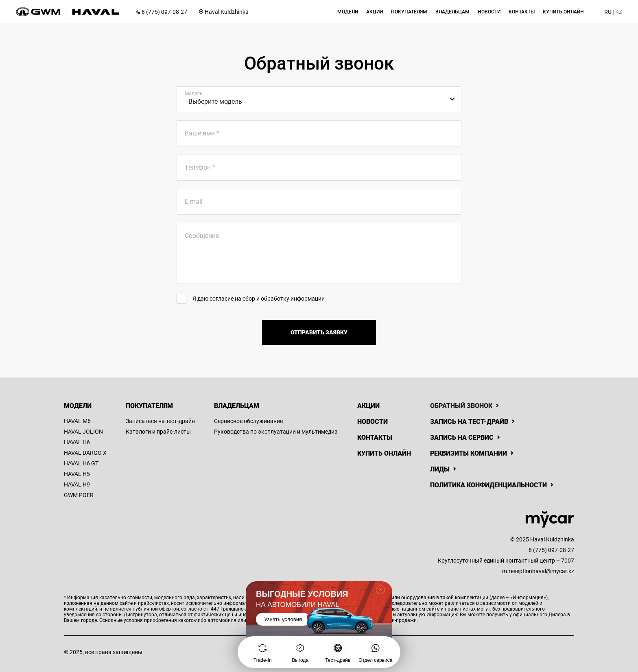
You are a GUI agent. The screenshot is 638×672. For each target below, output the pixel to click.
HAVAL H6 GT (81, 463)
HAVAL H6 (77, 442)
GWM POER (79, 495)
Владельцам (237, 406)
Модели (78, 406)
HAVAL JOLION (83, 432)
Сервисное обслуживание (248, 421)
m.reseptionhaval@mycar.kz (538, 571)
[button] (348, 12)
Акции (368, 406)
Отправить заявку (319, 332)
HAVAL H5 (77, 474)
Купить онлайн (384, 453)
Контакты (375, 437)
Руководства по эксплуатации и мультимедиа (276, 432)
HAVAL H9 (77, 484)
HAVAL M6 (77, 421)
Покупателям (149, 406)
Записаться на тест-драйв (160, 421)
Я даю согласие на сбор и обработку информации (259, 299)
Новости (373, 422)
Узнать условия (283, 619)
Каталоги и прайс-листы (158, 432)
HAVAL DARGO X (85, 453)
